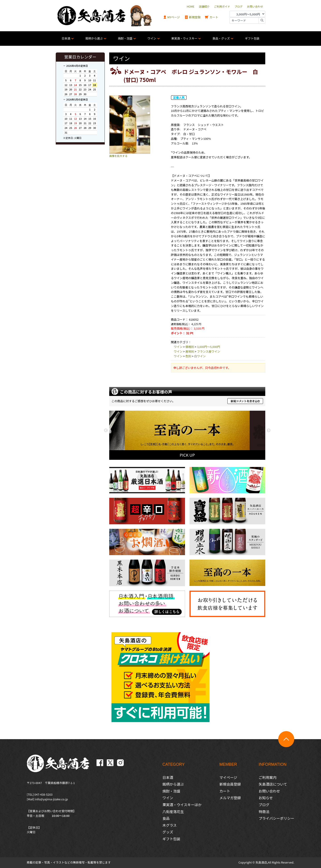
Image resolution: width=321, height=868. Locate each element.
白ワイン (200, 356)
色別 (188, 356)
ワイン (152, 38)
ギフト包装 (252, 38)
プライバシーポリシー (276, 818)
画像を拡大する (118, 156)
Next (269, 431)
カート (212, 17)
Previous (106, 431)
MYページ (171, 17)
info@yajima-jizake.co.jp (51, 799)
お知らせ (266, 798)
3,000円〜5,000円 (209, 347)
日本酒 (66, 38)
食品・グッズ (221, 38)
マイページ (228, 777)
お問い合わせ (269, 791)
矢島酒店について (273, 784)
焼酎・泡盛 (125, 38)
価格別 (190, 347)
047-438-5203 (43, 794)
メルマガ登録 (230, 798)
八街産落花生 (173, 812)
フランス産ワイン (209, 351)
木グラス (170, 825)
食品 (166, 818)
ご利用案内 (267, 777)
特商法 (264, 812)
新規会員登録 (230, 784)
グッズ (168, 832)
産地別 (190, 351)
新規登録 (192, 17)
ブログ (264, 805)
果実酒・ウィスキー (184, 38)
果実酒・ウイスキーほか (182, 805)
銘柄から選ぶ (94, 38)
